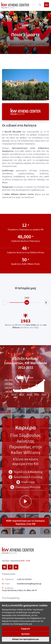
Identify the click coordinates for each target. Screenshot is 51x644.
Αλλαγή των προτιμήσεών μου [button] (26, 639)
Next (48, 302)
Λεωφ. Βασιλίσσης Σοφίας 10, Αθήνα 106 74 (19, 590)
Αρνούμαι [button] (26, 634)
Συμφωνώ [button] (26, 629)
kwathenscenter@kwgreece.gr (29, 584)
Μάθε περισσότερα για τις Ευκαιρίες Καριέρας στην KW (26, 522)
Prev (3, 303)
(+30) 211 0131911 (24, 579)
